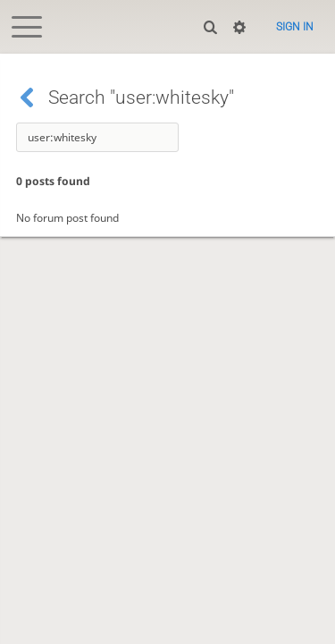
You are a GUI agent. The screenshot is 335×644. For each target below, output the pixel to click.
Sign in (295, 27)
